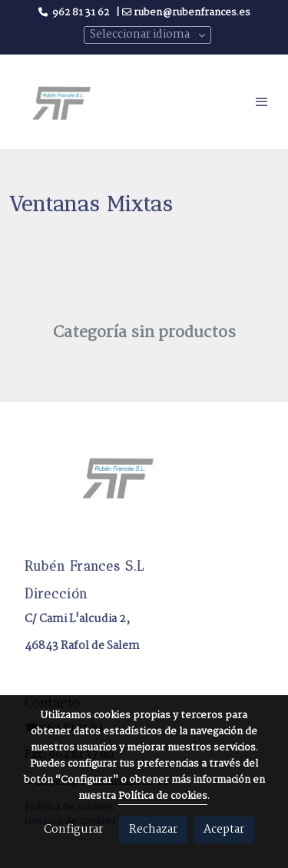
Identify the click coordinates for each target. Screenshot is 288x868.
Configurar (73, 830)
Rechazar (153, 830)
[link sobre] (144, 486)
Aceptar (224, 830)
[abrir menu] (262, 101)
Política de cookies (163, 796)
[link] (61, 101)
